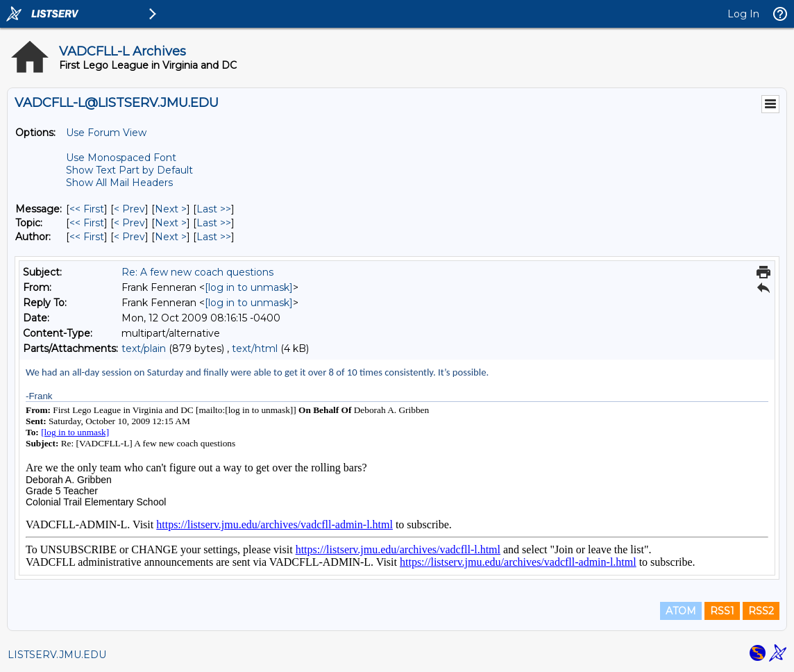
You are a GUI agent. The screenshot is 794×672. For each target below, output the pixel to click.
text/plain (144, 348)
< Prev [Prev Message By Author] (129, 237)
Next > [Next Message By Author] (171, 237)
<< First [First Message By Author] (87, 237)
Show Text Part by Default (129, 170)
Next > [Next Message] (171, 209)
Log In (743, 14)
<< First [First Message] (87, 209)
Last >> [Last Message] (214, 209)
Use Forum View (106, 133)
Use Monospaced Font (121, 158)
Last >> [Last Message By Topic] (214, 223)
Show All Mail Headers (119, 183)
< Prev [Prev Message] (129, 209)
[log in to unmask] (249, 287)
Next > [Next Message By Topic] (171, 223)
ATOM (681, 611)
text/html (255, 348)
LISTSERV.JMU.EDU (57, 655)
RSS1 (722, 611)
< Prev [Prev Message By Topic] (129, 223)
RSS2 (761, 611)
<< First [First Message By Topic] (87, 223)
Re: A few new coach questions (197, 272)
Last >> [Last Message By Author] (214, 237)
